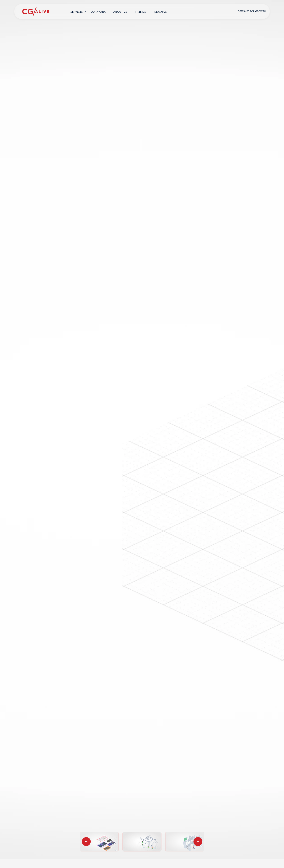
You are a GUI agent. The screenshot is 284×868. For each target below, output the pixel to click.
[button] (198, 841)
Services (77, 12)
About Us (120, 12)
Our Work (98, 12)
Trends (140, 12)
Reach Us (160, 12)
